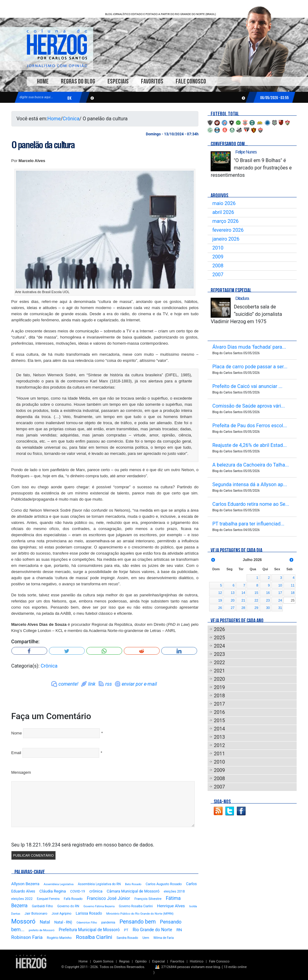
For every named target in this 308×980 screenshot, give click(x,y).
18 (293, 593)
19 (220, 600)
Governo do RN (68, 906)
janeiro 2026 (226, 239)
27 (232, 608)
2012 (219, 745)
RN (179, 930)
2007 (218, 275)
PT (126, 930)
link (92, 684)
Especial (159, 961)
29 (256, 608)
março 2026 (225, 221)
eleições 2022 (22, 899)
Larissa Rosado (89, 913)
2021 (219, 671)
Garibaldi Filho (43, 906)
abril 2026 (223, 212)
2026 (219, 629)
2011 (219, 754)
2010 (218, 248)
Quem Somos (103, 961)
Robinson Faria (27, 937)
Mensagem (21, 772)
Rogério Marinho (59, 938)
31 (280, 608)
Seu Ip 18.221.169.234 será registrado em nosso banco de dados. (83, 845)
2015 (219, 720)
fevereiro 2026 (228, 230)
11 (293, 585)
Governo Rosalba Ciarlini (136, 906)
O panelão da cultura (43, 145)
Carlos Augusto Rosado (164, 884)
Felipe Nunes (246, 152)
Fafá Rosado (73, 899)
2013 (219, 737)
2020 (219, 679)
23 (268, 600)
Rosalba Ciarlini (94, 937)
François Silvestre (148, 899)
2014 (219, 729)
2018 (219, 696)
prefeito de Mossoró (42, 930)
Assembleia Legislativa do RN (99, 884)
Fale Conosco (191, 81)
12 (220, 593)
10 (280, 585)
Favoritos (152, 81)
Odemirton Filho (87, 922)
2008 (218, 266)
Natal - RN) (63, 922)
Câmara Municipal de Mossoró (133, 891)
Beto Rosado (133, 884)
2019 (219, 687)
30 (268, 608)
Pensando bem (138, 922)
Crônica (71, 119)
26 (220, 608)
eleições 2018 (174, 891)
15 (256, 593)
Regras (124, 961)
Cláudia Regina (53, 891)
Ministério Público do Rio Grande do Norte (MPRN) (140, 914)
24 (280, 600)
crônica (96, 891)
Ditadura (242, 298)
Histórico (197, 961)
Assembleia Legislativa (58, 884)
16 (268, 593)
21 (243, 600)
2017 (219, 704)
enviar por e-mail (139, 684)
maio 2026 (224, 203)
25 (293, 600)
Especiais (118, 81)
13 (232, 593)
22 (256, 600)
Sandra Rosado (127, 938)
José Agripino (62, 914)
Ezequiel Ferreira (48, 899)
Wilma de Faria (163, 938)
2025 (219, 638)
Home (43, 81)
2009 (218, 257)
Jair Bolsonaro (36, 913)
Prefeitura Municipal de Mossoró (89, 930)
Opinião (141, 961)
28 (243, 608)
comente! (68, 684)
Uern (146, 938)
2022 (219, 662)
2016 (219, 712)
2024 (219, 646)
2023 (219, 654)
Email (16, 753)
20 (232, 600)
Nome (17, 733)
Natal (45, 922)
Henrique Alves (171, 906)
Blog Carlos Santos (57, 48)
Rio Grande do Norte (152, 930)
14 (243, 593)
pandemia (108, 922)
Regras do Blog (78, 81)
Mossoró (23, 921)
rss (109, 684)
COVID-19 (78, 891)
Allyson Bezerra (25, 884)
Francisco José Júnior (109, 899)
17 (280, 593)
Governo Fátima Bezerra (99, 906)
